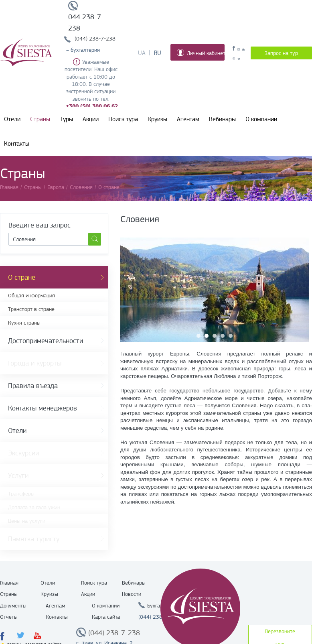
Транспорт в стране (31, 309)
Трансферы (21, 494)
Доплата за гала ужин (34, 507)
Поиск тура (123, 119)
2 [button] (207, 336)
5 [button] (231, 336)
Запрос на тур (281, 53)
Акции (91, 119)
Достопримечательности (46, 341)
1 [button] (199, 336)
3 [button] (215, 336)
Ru (158, 53)
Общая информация (31, 295)
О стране (22, 277)
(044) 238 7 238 (158, 617)
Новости (132, 594)
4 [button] (223, 336)
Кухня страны (24, 323)
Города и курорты (35, 363)
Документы (13, 605)
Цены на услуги (27, 521)
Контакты (17, 144)
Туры (66, 119)
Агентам (188, 119)
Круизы (157, 119)
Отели (12, 119)
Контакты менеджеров (43, 408)
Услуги (18, 475)
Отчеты (9, 617)
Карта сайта (106, 617)
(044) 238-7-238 (95, 39)
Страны (40, 119)
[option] (215, 290)
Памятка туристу (34, 539)
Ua (142, 53)
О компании (261, 119)
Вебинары (222, 119)
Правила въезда (33, 386)
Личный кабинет (201, 53)
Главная (9, 583)
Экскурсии (23, 453)
